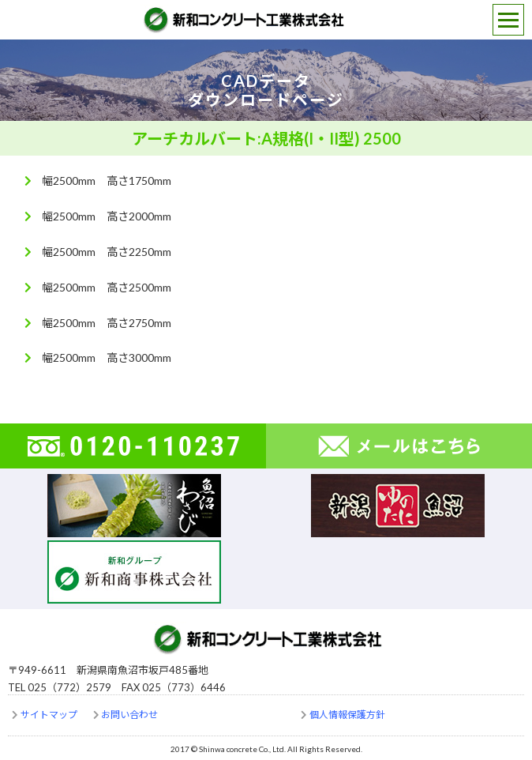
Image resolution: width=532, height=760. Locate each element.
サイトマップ (49, 715)
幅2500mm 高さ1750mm (107, 181)
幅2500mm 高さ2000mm (107, 216)
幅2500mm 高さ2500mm (107, 287)
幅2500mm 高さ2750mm (107, 323)
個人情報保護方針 (347, 715)
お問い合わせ (129, 715)
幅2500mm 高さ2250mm (107, 252)
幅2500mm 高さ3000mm (107, 357)
